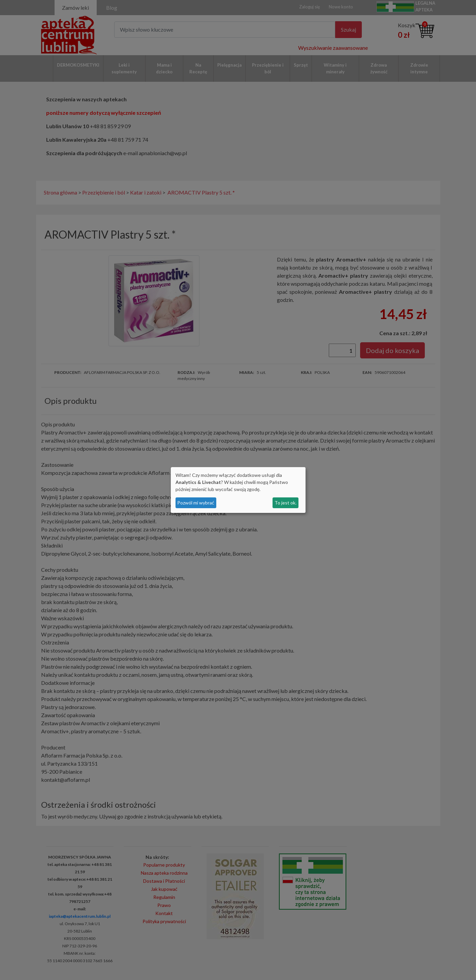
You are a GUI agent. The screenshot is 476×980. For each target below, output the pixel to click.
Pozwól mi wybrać (196, 503)
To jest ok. (285, 503)
